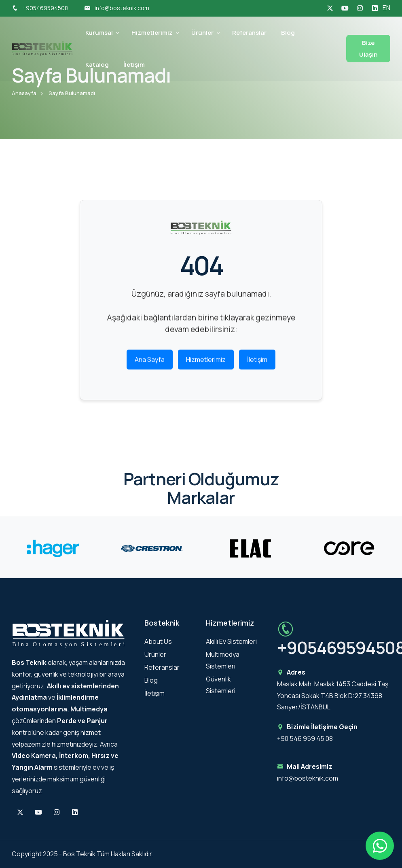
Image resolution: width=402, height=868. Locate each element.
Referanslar (249, 33)
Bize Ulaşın (368, 49)
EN (386, 8)
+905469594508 (40, 8)
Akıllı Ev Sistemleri (231, 641)
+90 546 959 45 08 (305, 739)
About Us (158, 641)
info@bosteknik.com (117, 8)
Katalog (97, 65)
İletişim (134, 65)
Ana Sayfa (150, 363)
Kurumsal (99, 33)
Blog (288, 33)
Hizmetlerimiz (152, 33)
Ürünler (202, 33)
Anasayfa (24, 93)
